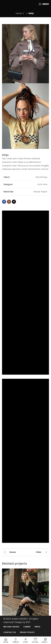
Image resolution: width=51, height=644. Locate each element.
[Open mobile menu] (44, 4)
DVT (28, 622)
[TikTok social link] (14, 202)
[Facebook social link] (4, 202)
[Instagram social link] (9, 202)
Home (19, 13)
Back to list (26, 552)
